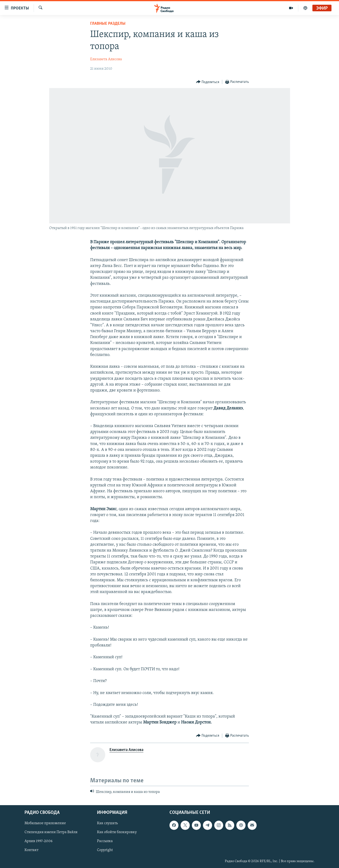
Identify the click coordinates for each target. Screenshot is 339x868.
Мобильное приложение (45, 824)
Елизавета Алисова (106, 59)
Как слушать (107, 824)
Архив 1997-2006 (38, 841)
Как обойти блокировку (117, 832)
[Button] (208, 82)
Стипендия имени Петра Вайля (51, 832)
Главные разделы (108, 24)
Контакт (31, 850)
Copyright (105, 850)
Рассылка (105, 841)
